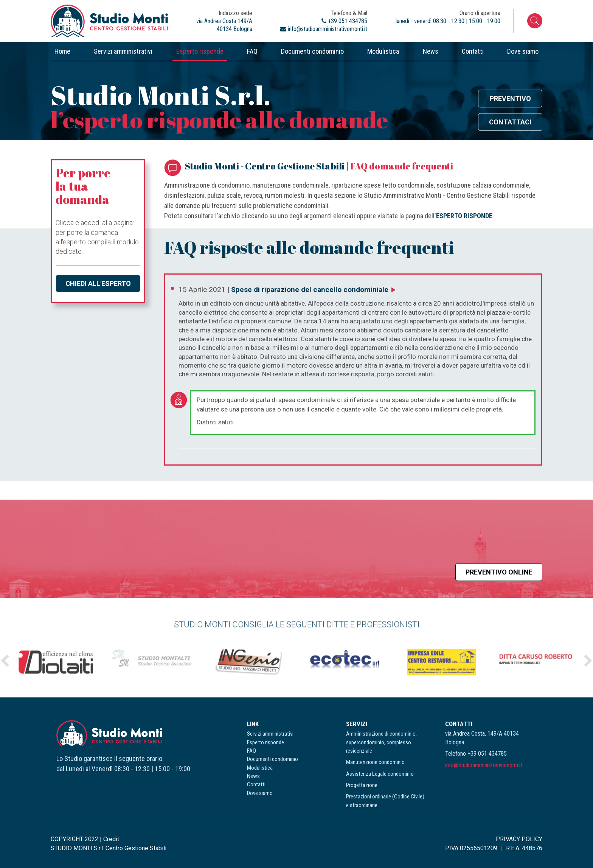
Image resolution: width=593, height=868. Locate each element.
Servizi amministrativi (123, 51)
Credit (111, 839)
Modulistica (383, 51)
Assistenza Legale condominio (380, 774)
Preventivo (510, 99)
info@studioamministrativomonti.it (484, 765)
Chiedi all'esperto (98, 283)
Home (62, 51)
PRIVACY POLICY (519, 839)
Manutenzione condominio (375, 762)
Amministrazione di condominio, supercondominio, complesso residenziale (381, 742)
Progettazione (362, 785)
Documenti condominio (312, 51)
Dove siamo (523, 51)
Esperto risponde (200, 51)
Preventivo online (499, 572)
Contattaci (510, 122)
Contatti (473, 51)
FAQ (252, 51)
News (431, 51)
